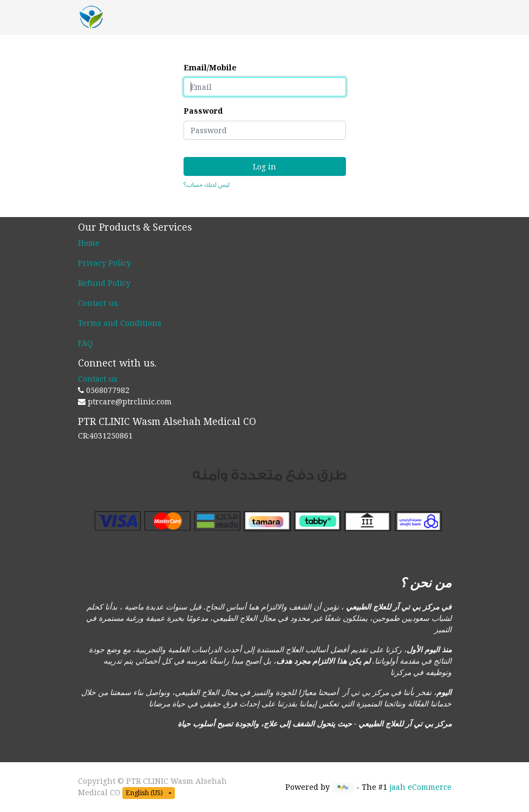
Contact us (98, 303)
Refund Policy (104, 283)
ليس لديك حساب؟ (207, 184)
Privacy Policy (105, 263)
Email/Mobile (210, 67)
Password (203, 111)
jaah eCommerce (420, 787)
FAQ (85, 343)
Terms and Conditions (120, 323)
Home (89, 243)
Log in (264, 166)
